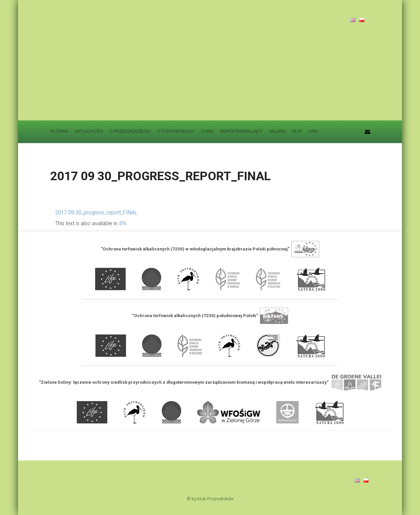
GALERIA (277, 131)
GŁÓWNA (59, 131)
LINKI (313, 131)
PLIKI (297, 131)
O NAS (207, 131)
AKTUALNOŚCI (89, 131)
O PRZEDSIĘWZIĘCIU (130, 131)
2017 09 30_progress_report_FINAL (96, 213)
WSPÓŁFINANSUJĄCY (241, 131)
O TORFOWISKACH (176, 131)
